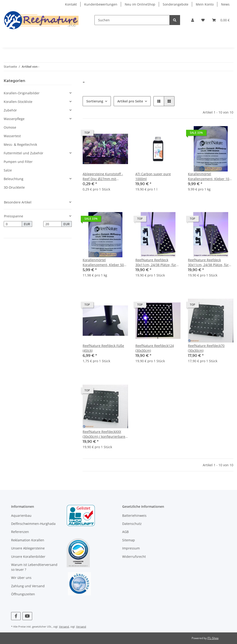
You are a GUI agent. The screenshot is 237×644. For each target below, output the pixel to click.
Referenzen (20, 532)
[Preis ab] (13, 224)
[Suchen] (132, 20)
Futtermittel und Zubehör (23, 153)
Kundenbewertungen (101, 4)
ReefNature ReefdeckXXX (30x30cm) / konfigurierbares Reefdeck (105, 434)
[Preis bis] (52, 224)
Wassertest (12, 136)
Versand (64, 627)
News (225, 4)
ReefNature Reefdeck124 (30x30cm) (155, 348)
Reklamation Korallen (28, 540)
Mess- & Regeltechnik (20, 144)
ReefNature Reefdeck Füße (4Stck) (103, 348)
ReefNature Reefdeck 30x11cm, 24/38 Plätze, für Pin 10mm (156, 262)
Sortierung (95, 101)
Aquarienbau (21, 516)
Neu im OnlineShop (140, 4)
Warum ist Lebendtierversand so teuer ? (34, 567)
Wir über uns (21, 578)
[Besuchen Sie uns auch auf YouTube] (27, 616)
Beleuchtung (14, 179)
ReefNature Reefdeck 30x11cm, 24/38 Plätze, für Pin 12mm (208, 262)
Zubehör (10, 110)
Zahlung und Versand (28, 586)
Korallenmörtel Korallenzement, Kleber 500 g (104, 262)
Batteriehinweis (134, 516)
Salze (8, 170)
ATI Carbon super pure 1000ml (153, 176)
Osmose (10, 127)
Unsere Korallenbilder (28, 557)
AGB (125, 532)
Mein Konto (205, 4)
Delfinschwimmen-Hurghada (33, 524)
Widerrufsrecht (134, 557)
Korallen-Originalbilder (22, 93)
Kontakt (71, 4)
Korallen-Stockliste (18, 102)
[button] (193, 20)
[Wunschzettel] (203, 20)
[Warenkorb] (221, 20)
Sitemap (129, 540)
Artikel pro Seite (130, 101)
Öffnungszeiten (23, 594)
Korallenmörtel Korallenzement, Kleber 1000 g (210, 176)
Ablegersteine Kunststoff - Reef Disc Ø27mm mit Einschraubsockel (103, 176)
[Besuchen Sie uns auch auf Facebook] (16, 616)
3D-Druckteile (14, 187)
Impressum (131, 548)
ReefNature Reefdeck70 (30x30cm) (206, 348)
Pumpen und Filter (18, 162)
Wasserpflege (14, 119)
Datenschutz (132, 524)
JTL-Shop (213, 638)
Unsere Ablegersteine (28, 548)
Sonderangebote (176, 4)
